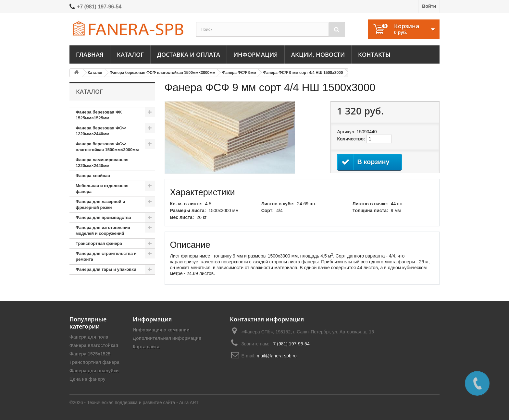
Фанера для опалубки (94, 371)
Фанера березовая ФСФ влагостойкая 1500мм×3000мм (163, 73)
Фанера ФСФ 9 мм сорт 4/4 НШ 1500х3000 (303, 73)
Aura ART (189, 402)
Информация (256, 54)
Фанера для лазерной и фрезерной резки (100, 204)
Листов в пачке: (370, 204)
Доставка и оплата (189, 54)
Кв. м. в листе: (186, 204)
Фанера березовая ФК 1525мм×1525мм (99, 115)
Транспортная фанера (99, 243)
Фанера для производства (103, 217)
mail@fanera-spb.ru (277, 356)
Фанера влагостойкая (94, 345)
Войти (429, 6)
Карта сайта (146, 347)
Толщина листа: (370, 210)
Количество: (351, 139)
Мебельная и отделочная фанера (102, 189)
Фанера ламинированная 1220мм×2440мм (102, 163)
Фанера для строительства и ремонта (106, 256)
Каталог (130, 54)
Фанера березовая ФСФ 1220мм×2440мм (101, 131)
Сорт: (268, 210)
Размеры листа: (188, 210)
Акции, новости (318, 54)
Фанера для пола (89, 337)
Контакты (374, 54)
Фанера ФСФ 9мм (239, 73)
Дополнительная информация (167, 338)
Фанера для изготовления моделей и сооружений (103, 230)
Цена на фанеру (87, 379)
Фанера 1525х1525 (90, 354)
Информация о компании (161, 330)
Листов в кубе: (278, 204)
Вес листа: (182, 217)
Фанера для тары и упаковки (106, 269)
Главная (90, 54)
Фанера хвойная (93, 176)
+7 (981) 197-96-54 (99, 7)
